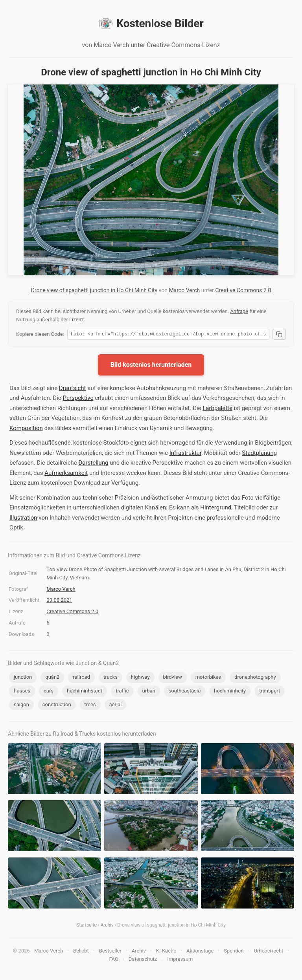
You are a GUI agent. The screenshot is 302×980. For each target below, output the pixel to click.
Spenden (234, 952)
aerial (116, 706)
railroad (81, 678)
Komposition (26, 429)
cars (49, 692)
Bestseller (110, 952)
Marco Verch (184, 290)
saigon (21, 706)
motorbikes (208, 678)
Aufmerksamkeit (66, 474)
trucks (110, 678)
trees (90, 706)
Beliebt (81, 952)
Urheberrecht (268, 952)
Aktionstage (200, 952)
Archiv (107, 926)
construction (57, 706)
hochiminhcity (230, 692)
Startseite (87, 926)
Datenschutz (143, 960)
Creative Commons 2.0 (243, 290)
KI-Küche (166, 952)
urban (149, 692)
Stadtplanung (259, 454)
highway (140, 678)
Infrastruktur (186, 454)
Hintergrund (216, 509)
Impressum (180, 960)
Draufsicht (73, 389)
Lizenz (76, 320)
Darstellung (93, 464)
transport (270, 692)
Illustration (23, 519)
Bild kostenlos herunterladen (151, 366)
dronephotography (255, 678)
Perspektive (78, 399)
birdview (173, 678)
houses (22, 692)
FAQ (113, 960)
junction (23, 678)
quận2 (52, 678)
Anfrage (239, 311)
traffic (122, 692)
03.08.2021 (59, 601)
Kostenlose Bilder (151, 24)
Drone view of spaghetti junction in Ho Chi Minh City (94, 290)
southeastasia (185, 692)
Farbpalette (217, 409)
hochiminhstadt (85, 692)
